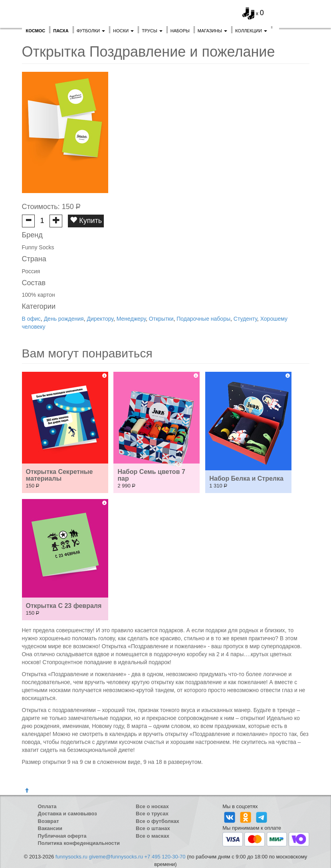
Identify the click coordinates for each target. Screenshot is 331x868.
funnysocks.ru (71, 857)
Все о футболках (158, 821)
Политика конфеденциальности (79, 843)
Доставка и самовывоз (67, 814)
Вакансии (50, 828)
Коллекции (251, 31)
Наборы (180, 31)
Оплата (47, 806)
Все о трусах (152, 814)
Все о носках (152, 806)
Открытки (161, 319)
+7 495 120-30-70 (165, 857)
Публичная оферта (62, 836)
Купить (86, 220)
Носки (123, 31)
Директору (100, 319)
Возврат (49, 821)
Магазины (212, 31)
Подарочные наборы (203, 319)
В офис (31, 319)
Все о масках (153, 836)
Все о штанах (153, 828)
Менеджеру (131, 319)
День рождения (64, 319)
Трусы (152, 31)
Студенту (245, 319)
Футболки (91, 31)
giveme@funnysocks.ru (116, 857)
